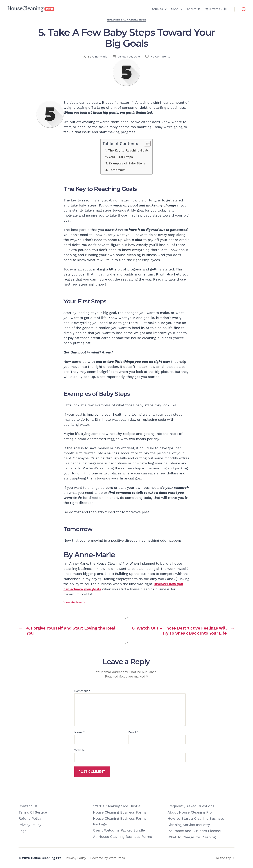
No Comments (160, 57)
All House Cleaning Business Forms (122, 837)
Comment (82, 691)
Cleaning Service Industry (189, 825)
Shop (175, 9)
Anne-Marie (100, 57)
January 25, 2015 (129, 57)
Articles (157, 9)
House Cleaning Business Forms (120, 812)
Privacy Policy (30, 825)
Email (133, 732)
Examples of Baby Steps (127, 163)
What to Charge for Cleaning (192, 837)
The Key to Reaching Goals (128, 150)
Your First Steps (121, 157)
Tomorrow (117, 170)
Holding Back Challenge (126, 20)
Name (80, 732)
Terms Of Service (33, 812)
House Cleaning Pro (46, 858)
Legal (23, 831)
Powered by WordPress (108, 858)
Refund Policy (30, 818)
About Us (194, 9)
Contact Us (28, 806)
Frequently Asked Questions (191, 806)
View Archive (74, 602)
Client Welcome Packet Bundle (119, 830)
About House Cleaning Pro (190, 812)
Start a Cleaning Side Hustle (117, 806)
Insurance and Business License (194, 831)
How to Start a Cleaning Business (196, 818)
